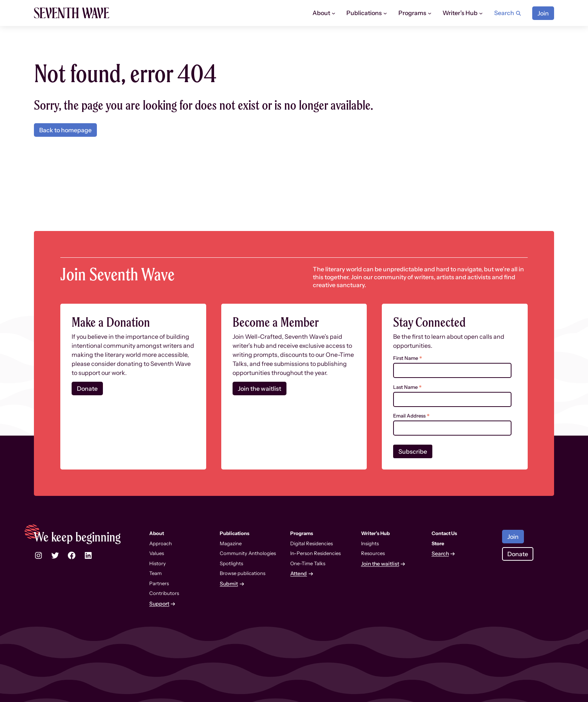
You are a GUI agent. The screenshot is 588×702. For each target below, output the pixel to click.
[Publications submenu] (385, 13)
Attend (299, 574)
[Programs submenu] (430, 13)
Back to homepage (65, 130)
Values (157, 553)
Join (543, 13)
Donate (87, 388)
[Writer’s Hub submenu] (481, 13)
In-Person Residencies (315, 553)
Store (438, 543)
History (158, 563)
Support (159, 604)
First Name (408, 358)
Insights (370, 543)
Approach (161, 543)
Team (155, 573)
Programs (412, 13)
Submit (229, 584)
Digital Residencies (312, 543)
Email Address (411, 416)
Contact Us (444, 533)
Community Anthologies (248, 553)
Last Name (407, 387)
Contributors (164, 593)
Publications (364, 13)
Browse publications (243, 573)
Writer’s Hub (460, 13)
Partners (159, 583)
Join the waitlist (260, 388)
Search (440, 554)
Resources (373, 553)
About (321, 13)
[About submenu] (334, 13)
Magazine (231, 543)
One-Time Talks (308, 563)
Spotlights (231, 563)
